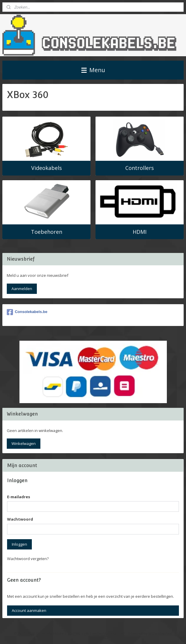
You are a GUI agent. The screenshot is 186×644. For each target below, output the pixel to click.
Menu (93, 70)
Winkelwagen (24, 443)
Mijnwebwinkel (160, 633)
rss (86, 633)
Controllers (140, 168)
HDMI (140, 232)
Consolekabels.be (27, 312)
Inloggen (19, 544)
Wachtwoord (20, 519)
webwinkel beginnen (109, 633)
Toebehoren (47, 232)
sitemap (74, 633)
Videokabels (47, 168)
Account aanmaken (29, 610)
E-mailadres (19, 497)
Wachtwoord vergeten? (28, 559)
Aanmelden (22, 289)
